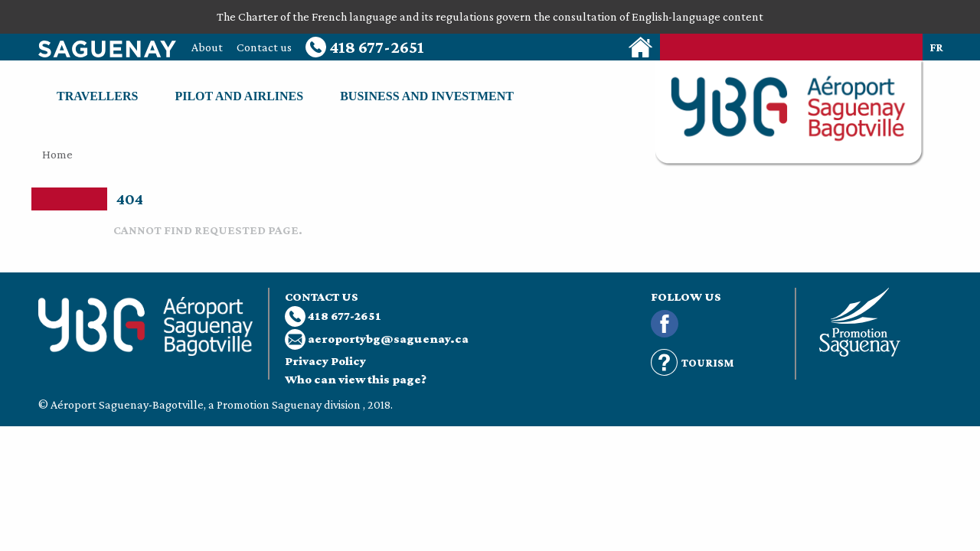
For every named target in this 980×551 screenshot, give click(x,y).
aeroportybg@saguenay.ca (388, 339)
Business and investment (427, 96)
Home (57, 154)
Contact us (264, 47)
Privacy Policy (325, 361)
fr (936, 47)
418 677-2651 (365, 47)
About (207, 47)
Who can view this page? (356, 379)
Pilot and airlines (239, 96)
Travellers (97, 96)
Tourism (693, 363)
